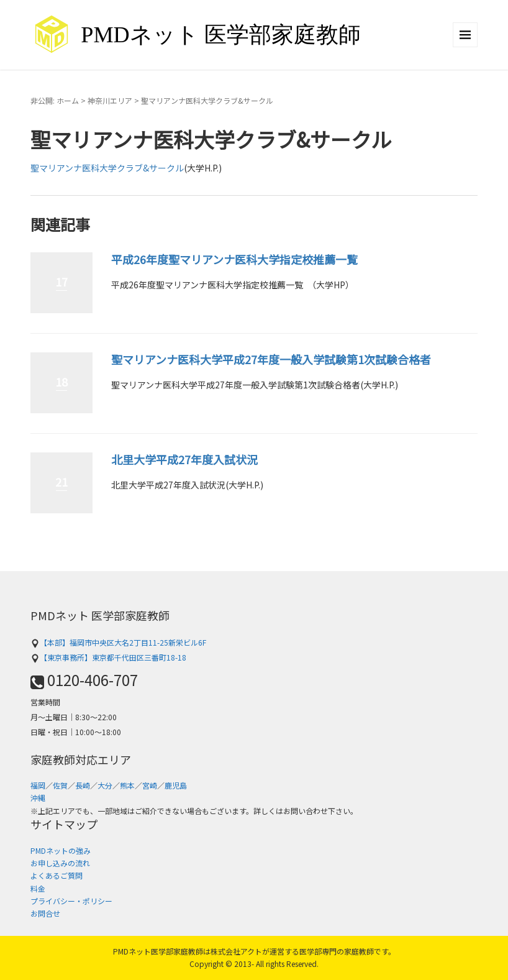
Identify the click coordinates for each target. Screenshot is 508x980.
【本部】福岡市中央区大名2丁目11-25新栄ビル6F (118, 642)
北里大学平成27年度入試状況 (184, 459)
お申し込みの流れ (60, 863)
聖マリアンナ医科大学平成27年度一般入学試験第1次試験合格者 (271, 359)
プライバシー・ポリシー (71, 901)
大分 (105, 785)
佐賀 (60, 785)
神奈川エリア (110, 100)
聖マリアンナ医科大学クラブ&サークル (107, 168)
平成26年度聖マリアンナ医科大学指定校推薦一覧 (234, 259)
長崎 (83, 785)
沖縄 (38, 798)
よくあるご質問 (57, 875)
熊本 (127, 785)
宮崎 (150, 785)
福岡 (38, 785)
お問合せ (45, 913)
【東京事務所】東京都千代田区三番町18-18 (108, 657)
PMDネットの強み (61, 850)
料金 (38, 888)
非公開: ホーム (55, 100)
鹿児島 (176, 785)
